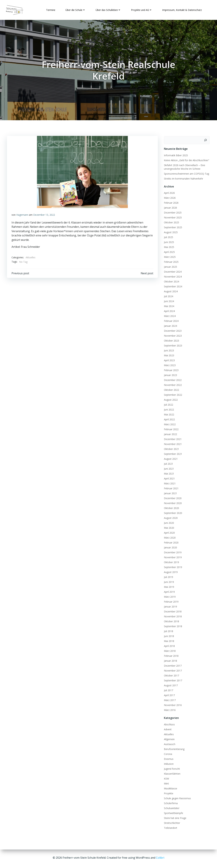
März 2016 (169, 709)
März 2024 (169, 315)
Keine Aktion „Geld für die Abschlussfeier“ (186, 159)
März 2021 (169, 483)
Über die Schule (75, 9)
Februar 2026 (171, 202)
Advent (167, 728)
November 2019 (172, 556)
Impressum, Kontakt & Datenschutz (181, 9)
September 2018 (172, 625)
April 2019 (169, 591)
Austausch (169, 743)
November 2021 (172, 443)
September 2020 (172, 512)
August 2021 (170, 458)
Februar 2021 (171, 487)
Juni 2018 (168, 635)
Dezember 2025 (172, 212)
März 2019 (169, 596)
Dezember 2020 (172, 497)
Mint (166, 782)
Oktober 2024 (171, 281)
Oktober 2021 (171, 448)
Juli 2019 (168, 576)
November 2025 (172, 217)
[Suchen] (206, 139)
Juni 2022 (168, 409)
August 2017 (170, 684)
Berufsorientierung (174, 748)
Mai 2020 (168, 527)
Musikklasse (170, 787)
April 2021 (169, 478)
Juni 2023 (168, 350)
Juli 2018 (168, 630)
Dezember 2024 (172, 271)
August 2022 (170, 399)
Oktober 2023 (171, 340)
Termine (50, 9)
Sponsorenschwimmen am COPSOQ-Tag (186, 173)
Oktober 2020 (171, 507)
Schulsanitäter (171, 807)
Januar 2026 (170, 207)
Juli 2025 (168, 236)
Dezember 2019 (172, 552)
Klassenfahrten (171, 773)
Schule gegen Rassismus (177, 797)
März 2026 (169, 197)
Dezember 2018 (172, 611)
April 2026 (169, 192)
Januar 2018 (170, 660)
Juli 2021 (168, 463)
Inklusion (168, 763)
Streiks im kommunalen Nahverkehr (183, 178)
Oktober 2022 (171, 389)
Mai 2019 (168, 586)
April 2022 (169, 419)
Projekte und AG (141, 9)
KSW (166, 778)
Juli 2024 (168, 295)
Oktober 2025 (171, 222)
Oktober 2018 (171, 620)
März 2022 (169, 423)
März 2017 (169, 699)
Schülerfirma (170, 802)
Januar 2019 (170, 606)
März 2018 (169, 650)
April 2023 (169, 359)
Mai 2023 (168, 355)
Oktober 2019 (171, 561)
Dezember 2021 (172, 438)
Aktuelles (31, 257)
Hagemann (22, 215)
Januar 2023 (170, 374)
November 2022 (172, 384)
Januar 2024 (170, 325)
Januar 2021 (170, 492)
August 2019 (170, 571)
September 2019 (172, 566)
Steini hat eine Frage (174, 817)
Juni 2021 (168, 468)
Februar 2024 (171, 320)
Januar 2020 (170, 547)
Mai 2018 (168, 640)
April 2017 (169, 694)
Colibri (160, 858)
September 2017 (172, 680)
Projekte (168, 792)
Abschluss (169, 723)
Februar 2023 (171, 369)
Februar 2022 (171, 428)
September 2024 (172, 286)
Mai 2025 (168, 246)
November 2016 (172, 704)
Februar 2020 (171, 542)
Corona (167, 753)
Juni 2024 (168, 300)
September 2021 (172, 453)
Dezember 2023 (172, 330)
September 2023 (172, 345)
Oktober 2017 (171, 675)
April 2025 (169, 251)
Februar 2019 (171, 601)
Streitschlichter (171, 822)
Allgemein (169, 738)
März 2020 (169, 537)
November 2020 (172, 502)
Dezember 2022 (172, 379)
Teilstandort (170, 827)
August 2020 (170, 517)
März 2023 (169, 364)
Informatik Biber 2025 (175, 154)
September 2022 (172, 394)
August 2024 (170, 290)
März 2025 (169, 256)
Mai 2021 (168, 473)
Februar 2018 (171, 655)
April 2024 (169, 310)
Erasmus (168, 758)
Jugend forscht (171, 768)
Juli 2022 (168, 404)
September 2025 (172, 226)
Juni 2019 (168, 581)
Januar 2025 (170, 266)
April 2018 (169, 645)
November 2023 (172, 335)
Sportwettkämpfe (173, 812)
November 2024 (172, 276)
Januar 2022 (170, 433)
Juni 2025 (168, 241)
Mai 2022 (168, 414)
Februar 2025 (171, 261)
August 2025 (170, 231)
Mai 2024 (168, 305)
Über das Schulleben (108, 9)
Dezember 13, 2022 (44, 215)
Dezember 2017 (172, 665)
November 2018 (172, 616)
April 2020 (169, 532)
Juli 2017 (168, 689)
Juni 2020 (168, 522)
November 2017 (172, 670)
